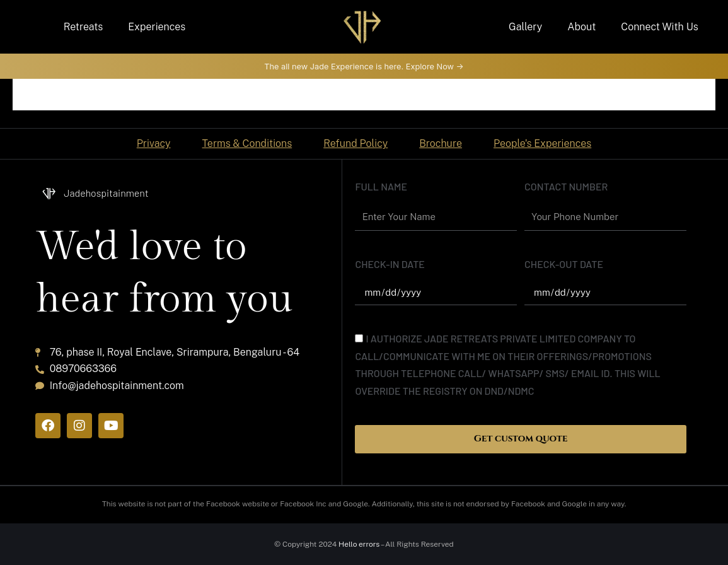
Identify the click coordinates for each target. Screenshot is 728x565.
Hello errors (359, 544)
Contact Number (566, 186)
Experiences (157, 27)
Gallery (525, 27)
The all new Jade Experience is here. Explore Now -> (364, 66)
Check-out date (564, 263)
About (581, 27)
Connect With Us (660, 27)
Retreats (84, 27)
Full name (381, 186)
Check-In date (390, 263)
